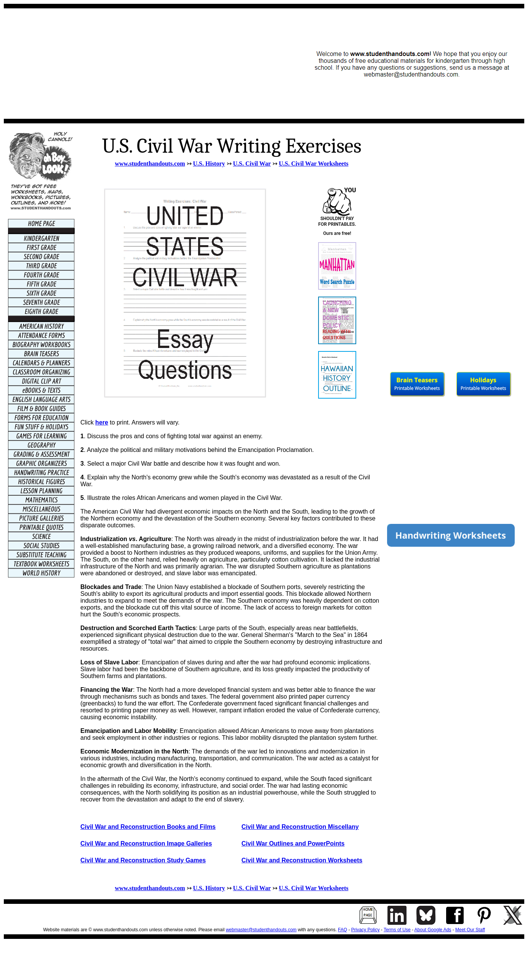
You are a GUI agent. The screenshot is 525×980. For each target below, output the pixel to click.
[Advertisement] (147, 64)
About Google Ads (433, 930)
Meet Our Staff (470, 930)
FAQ (343, 930)
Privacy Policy (366, 930)
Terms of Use (397, 930)
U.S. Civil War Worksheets (314, 164)
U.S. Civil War (252, 164)
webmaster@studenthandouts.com (261, 930)
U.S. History (209, 164)
